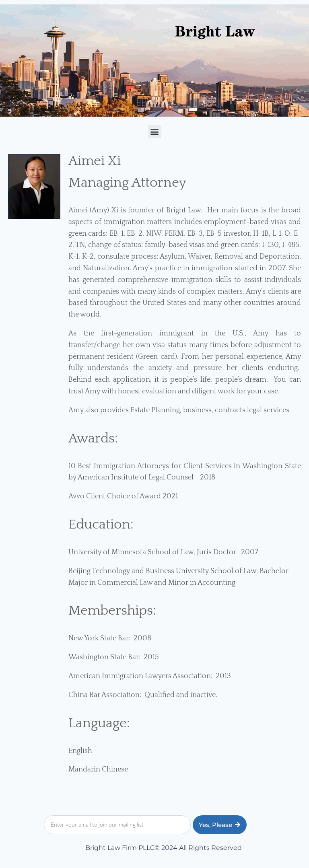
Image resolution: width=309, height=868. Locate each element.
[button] (155, 131)
